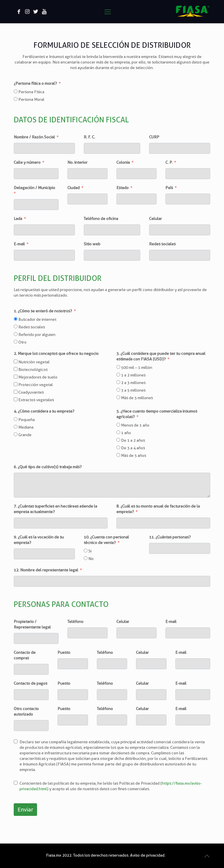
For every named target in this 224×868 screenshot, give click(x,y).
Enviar (25, 809)
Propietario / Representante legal (32, 624)
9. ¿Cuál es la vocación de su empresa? (39, 540)
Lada (18, 219)
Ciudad (73, 188)
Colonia (123, 162)
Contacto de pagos (30, 683)
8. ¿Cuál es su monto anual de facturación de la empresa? (158, 509)
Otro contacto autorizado (26, 711)
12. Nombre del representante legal (46, 570)
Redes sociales (162, 244)
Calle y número (27, 162)
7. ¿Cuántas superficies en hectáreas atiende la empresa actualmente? (55, 509)
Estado (123, 188)
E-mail (19, 244)
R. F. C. (89, 137)
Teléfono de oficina (101, 219)
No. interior (77, 162)
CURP (154, 137)
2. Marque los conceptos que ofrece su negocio (56, 353)
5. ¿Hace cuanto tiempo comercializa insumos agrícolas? (157, 414)
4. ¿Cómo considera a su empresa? (44, 411)
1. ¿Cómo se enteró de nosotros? (43, 311)
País (169, 188)
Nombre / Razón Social (34, 137)
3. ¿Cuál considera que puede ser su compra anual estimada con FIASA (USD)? (161, 356)
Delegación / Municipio (34, 188)
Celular (155, 219)
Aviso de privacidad (147, 855)
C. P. (169, 162)
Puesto (64, 652)
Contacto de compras (25, 655)
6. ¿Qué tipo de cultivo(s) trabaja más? (48, 467)
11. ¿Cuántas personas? (170, 537)
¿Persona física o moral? (35, 83)
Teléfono (75, 621)
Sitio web (92, 244)
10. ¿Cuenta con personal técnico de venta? (106, 540)
